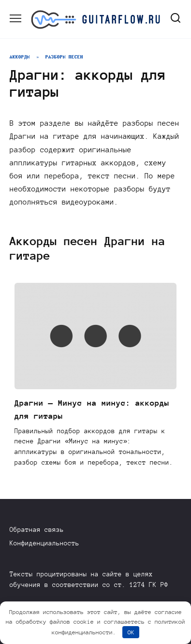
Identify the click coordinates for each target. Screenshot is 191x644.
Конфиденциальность (44, 543)
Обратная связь (37, 530)
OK (131, 632)
